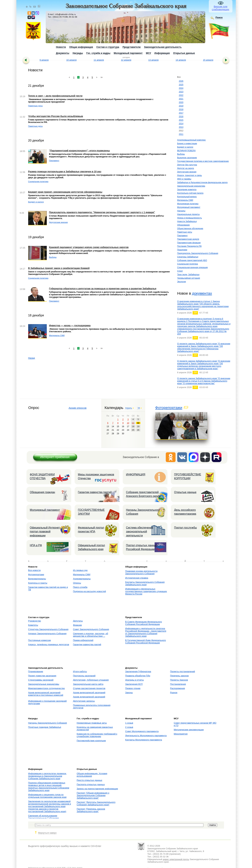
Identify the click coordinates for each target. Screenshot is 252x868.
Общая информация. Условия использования (92, 775)
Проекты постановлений (183, 671)
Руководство (35, 621)
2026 (181, 81)
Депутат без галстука (187, 165)
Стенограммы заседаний (41, 680)
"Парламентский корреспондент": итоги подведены (79, 151)
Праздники (182, 250)
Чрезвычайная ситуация (189, 278)
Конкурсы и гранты (38, 583)
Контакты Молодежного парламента (144, 740)
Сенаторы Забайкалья (188, 257)
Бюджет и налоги (185, 147)
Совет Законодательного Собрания (91, 629)
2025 (181, 85)
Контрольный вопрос (187, 197)
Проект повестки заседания (42, 676)
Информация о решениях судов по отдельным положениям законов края (47, 796)
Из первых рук (80, 570)
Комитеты (33, 625)
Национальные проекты (188, 214)
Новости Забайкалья (187, 221)
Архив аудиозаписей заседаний (89, 697)
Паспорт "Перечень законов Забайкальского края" (91, 810)
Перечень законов (179, 676)
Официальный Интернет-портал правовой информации (45, 532)
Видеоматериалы (37, 579)
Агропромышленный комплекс (192, 140)
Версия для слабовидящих (221, 8)
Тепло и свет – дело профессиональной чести (55, 96)
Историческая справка (137, 578)
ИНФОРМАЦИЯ (136, 474)
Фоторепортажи (169, 408)
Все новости (34, 570)
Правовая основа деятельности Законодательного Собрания (141, 572)
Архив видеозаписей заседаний (89, 693)
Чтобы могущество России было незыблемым (56, 116)
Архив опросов (77, 408)
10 (128, 423)
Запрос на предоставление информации (97, 789)
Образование (183, 225)
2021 (181, 99)
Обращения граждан (43, 492)
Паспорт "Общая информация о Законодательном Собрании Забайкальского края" (93, 795)
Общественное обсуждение (190, 229)
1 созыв (129, 723)
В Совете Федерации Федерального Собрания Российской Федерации (144, 623)
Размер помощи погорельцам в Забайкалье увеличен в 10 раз (65, 172)
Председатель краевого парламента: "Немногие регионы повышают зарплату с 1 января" (102, 212)
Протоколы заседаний (84, 676)
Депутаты (78, 621)
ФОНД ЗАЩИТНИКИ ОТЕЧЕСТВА (42, 476)
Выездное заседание (187, 158)
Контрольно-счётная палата (190, 193)
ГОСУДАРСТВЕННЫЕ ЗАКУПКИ (91, 512)
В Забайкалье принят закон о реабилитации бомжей (59, 268)
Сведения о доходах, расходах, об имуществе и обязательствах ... (90, 635)
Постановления (178, 684)
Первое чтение (133, 688)
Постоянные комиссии (39, 640)
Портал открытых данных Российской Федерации (142, 547)
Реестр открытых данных (89, 780)
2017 (181, 113)
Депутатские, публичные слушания (91, 680)
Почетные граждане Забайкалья (45, 727)
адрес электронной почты (176, 859)
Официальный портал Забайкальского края (91, 547)
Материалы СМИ (185, 200)
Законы (129, 693)
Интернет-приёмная (55, 457)
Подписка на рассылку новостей (89, 591)
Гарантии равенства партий (95, 492)
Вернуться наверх (48, 833)
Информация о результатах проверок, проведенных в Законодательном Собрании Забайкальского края (48, 776)
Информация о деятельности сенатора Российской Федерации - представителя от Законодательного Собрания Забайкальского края (146, 632)
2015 (181, 120)
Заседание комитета (187, 190)
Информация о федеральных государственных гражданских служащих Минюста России (146, 591)
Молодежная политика (188, 204)
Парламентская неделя (188, 239)
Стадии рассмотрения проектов (89, 688)
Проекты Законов (179, 680)
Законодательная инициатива (191, 186)
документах (202, 293)
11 (133, 423)
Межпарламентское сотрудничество (47, 688)
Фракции (77, 625)
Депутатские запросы (84, 701)
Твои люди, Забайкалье (188, 275)
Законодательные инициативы (44, 684)
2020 (181, 102)
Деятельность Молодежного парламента (146, 736)
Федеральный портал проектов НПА (91, 530)
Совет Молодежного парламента (142, 731)
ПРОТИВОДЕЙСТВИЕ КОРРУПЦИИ (188, 476)
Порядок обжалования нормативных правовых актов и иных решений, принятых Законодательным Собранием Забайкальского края (49, 787)
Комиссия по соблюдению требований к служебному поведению (97, 735)
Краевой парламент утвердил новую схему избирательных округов (89, 247)
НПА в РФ (36, 545)
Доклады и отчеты (135, 680)
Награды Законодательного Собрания (143, 512)
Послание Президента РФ (189, 246)
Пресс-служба (80, 587)
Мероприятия (181, 734)
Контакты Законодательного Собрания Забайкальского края (145, 583)
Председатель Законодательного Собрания (198, 253)
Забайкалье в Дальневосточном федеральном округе (202, 182)
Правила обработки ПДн (138, 676)
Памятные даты (185, 232)
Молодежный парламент (189, 207)
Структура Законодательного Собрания (48, 629)
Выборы (181, 154)
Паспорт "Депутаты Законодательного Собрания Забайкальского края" (96, 803)
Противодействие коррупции (91, 741)
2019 (181, 106)
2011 (181, 134)
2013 (181, 127)
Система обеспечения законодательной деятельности (140, 532)
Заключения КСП (134, 684)
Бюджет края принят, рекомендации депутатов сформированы (65, 192)
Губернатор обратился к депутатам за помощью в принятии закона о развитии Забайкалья (103, 289)
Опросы (77, 583)
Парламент (182, 236)
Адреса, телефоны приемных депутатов (49, 644)
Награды (181, 211)
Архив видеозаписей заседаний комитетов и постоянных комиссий (46, 694)
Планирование (36, 671)
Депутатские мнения (187, 172)
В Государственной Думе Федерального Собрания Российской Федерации (146, 642)
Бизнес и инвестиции (187, 144)
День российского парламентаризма (185, 512)
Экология (182, 282)
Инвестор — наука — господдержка (70, 325)
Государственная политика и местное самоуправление (203, 161)
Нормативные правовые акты (92, 723)
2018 (181, 109)
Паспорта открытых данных (91, 784)
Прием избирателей (83, 640)
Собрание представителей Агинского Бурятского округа (143, 494)
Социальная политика (188, 264)
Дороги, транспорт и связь (190, 175)
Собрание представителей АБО (192, 260)
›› (102, 77)
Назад (32, 358)
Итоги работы (80, 671)
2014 (181, 124)
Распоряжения (178, 688)
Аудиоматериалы (82, 579)
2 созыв (129, 727)
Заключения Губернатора (138, 671)
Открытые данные (185, 492)
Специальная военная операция (193, 267)
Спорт (180, 271)
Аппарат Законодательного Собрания (47, 634)
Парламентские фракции (189, 243)
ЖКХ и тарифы (184, 179)
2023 (181, 92)
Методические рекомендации (189, 730)
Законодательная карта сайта (88, 684)
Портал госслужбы (186, 528)
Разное (174, 693)
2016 (181, 117)
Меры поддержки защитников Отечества (96, 476)
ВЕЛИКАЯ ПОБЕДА (186, 151)
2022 (181, 95)
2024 (181, 88)
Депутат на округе (186, 168)
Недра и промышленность (190, 218)
